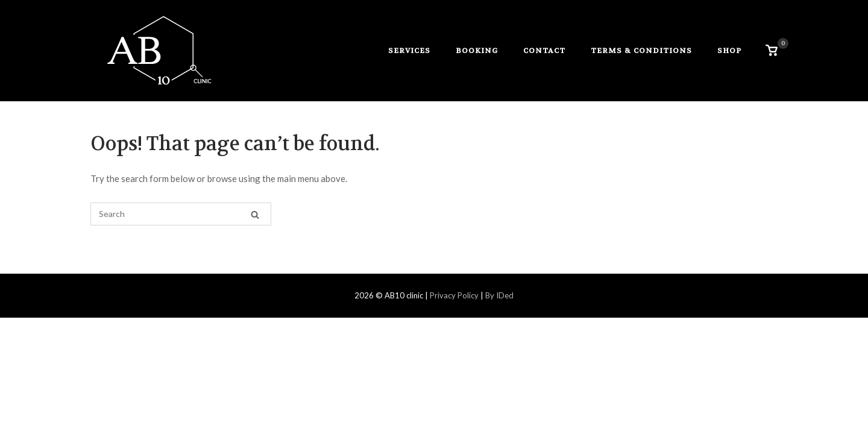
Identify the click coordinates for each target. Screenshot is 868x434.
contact (544, 51)
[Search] (255, 214)
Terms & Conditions (641, 51)
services (409, 51)
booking (477, 51)
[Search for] (181, 214)
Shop (729, 51)
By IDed (499, 295)
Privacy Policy (453, 295)
